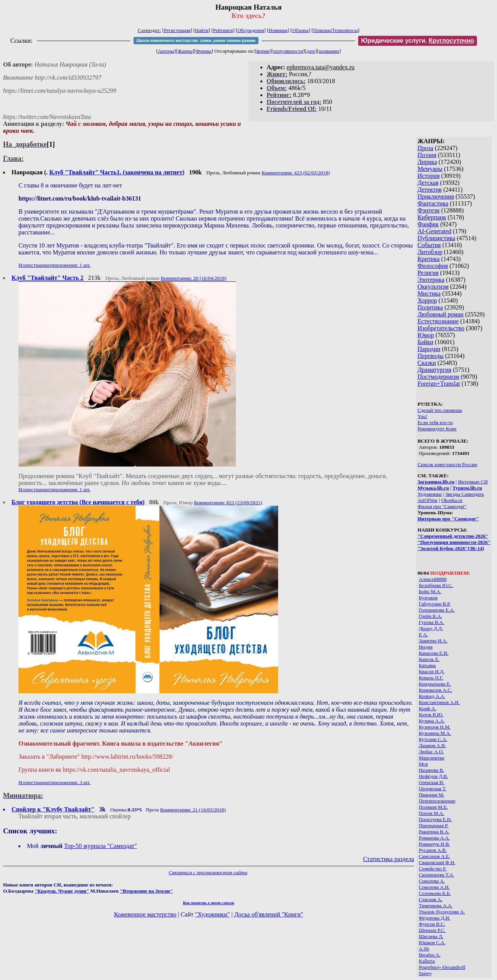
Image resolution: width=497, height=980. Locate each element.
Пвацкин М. (432, 795)
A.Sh (424, 949)
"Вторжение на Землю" (146, 891)
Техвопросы (345, 30)
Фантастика (433, 203)
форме (263, 51)
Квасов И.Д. (432, 671)
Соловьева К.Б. (435, 893)
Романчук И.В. (434, 844)
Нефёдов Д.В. (434, 776)
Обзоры (300, 30)
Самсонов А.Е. (435, 856)
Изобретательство (441, 328)
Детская (428, 183)
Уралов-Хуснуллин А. (442, 912)
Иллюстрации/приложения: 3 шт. (54, 782)
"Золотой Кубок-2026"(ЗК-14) (451, 548)
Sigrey (425, 973)
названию (329, 51)
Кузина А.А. (432, 721)
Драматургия (434, 370)
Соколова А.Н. (434, 887)
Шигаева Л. (431, 936)
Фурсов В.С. (432, 924)
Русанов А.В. (433, 850)
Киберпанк (432, 217)
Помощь (322, 30)
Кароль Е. (429, 659)
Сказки (427, 363)
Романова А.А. (434, 838)
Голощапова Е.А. (437, 610)
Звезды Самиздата (464, 494)
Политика (430, 307)
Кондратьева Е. (435, 684)
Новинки (278, 30)
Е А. (424, 635)
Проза (425, 148)
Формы (203, 51)
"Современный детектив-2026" (453, 536)
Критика (428, 259)
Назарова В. (432, 770)
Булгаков (428, 598)
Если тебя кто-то (435, 422)
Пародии (429, 349)
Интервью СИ (473, 482)
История (428, 176)
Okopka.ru (452, 500)
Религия (428, 273)
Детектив (429, 190)
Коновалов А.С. (436, 690)
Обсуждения (251, 30)
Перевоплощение (437, 801)
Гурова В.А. (432, 622)
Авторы (166, 51)
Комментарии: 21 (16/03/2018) (193, 810)
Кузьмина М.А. (435, 733)
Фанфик (428, 224)
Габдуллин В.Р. (435, 604)
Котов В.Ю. (431, 715)
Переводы (430, 356)
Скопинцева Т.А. (437, 875)
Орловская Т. (433, 789)
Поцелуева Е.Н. (435, 819)
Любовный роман (440, 314)
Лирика (427, 162)
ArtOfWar (427, 500)
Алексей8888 (433, 579)
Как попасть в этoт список (208, 903)
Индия (426, 647)
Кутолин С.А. (433, 739)
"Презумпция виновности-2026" (454, 542)
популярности (288, 51)
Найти (202, 30)
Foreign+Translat (439, 384)
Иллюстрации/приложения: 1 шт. (54, 265)
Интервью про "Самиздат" (448, 519)
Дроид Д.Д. (431, 628)
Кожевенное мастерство (145, 914)
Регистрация (177, 30)
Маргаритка (432, 758)
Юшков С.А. (432, 942)
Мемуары (430, 169)
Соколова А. (432, 881)
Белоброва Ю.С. (436, 585)
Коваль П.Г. (431, 678)
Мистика (429, 293)
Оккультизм (433, 287)
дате (311, 51)
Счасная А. (431, 899)
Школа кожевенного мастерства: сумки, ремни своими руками (196, 41)
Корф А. (428, 708)
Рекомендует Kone (437, 429)
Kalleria (427, 961)
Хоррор (427, 300)
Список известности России (447, 464)
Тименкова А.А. (436, 906)
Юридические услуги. (418, 41)
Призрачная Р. (434, 825)
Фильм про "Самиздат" (442, 506)
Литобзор (430, 252)
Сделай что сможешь (440, 410)
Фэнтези (428, 210)
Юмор (426, 335)
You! (422, 416)
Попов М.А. (432, 813)
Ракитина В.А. (434, 832)
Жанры (185, 51)
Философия (433, 266)
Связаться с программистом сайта (208, 872)
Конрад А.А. (432, 696)
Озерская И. (432, 782)
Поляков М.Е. (434, 807)
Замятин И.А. (433, 641)
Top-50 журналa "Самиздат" (101, 846)
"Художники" (212, 914)
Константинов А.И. (439, 702)
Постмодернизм (438, 377)
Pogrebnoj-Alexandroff (442, 967)
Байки (425, 342)
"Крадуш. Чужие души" (62, 891)
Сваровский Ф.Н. (437, 862)
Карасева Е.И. (434, 653)
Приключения (436, 197)
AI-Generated (434, 231)
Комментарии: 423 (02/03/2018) (296, 173)
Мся (423, 764)
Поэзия (427, 155)
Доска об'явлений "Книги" (269, 914)
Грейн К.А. (431, 616)
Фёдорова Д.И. (435, 918)
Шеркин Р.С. (432, 930)
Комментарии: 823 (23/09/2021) (228, 503)
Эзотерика (431, 280)
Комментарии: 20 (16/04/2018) (194, 278)
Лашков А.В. (433, 745)
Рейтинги (223, 30)
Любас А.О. (431, 752)
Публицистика (436, 238)
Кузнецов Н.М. (435, 727)
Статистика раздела (389, 859)
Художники (429, 494)
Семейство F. (433, 869)
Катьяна (427, 665)
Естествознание (438, 321)
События (429, 245)
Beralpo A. (430, 955)
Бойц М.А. (430, 591)
